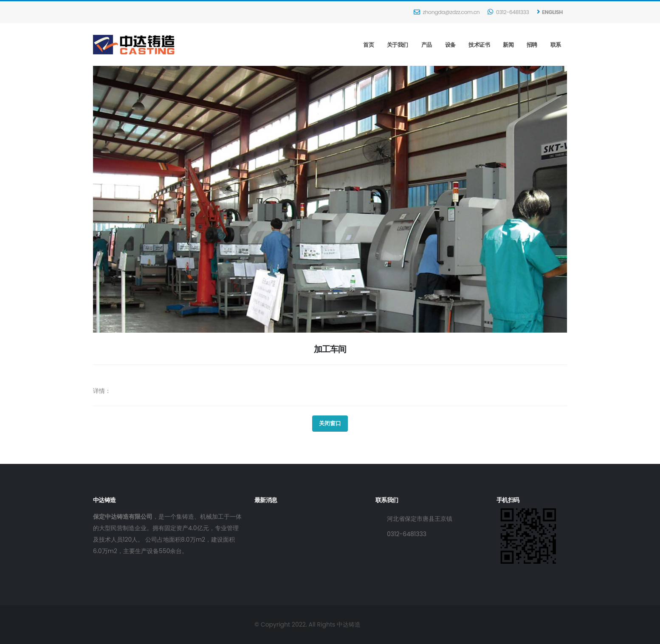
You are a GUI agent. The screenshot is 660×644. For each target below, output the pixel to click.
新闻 (508, 45)
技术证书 (479, 45)
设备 (450, 45)
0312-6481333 (508, 12)
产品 (427, 45)
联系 (556, 45)
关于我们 (398, 45)
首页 (368, 45)
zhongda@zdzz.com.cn (447, 12)
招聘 (532, 45)
